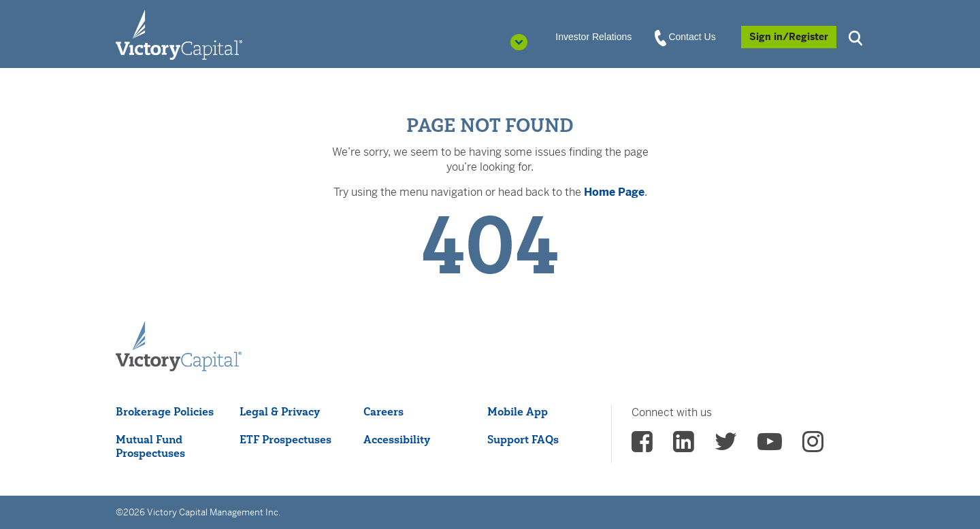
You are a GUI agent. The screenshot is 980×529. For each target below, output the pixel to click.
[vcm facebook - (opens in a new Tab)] (642, 446)
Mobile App (518, 411)
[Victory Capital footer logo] (179, 347)
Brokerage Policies (165, 411)
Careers (383, 411)
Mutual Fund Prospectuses (150, 446)
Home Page (614, 192)
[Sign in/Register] (789, 37)
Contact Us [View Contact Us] (686, 37)
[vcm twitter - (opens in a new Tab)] (726, 446)
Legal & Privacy (280, 411)
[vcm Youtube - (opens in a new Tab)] (770, 446)
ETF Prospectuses (285, 439)
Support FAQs (523, 439)
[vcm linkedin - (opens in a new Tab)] (684, 446)
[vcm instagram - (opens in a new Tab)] (813, 446)
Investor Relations (593, 37)
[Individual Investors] (179, 34)
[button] (857, 36)
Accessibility (397, 439)
